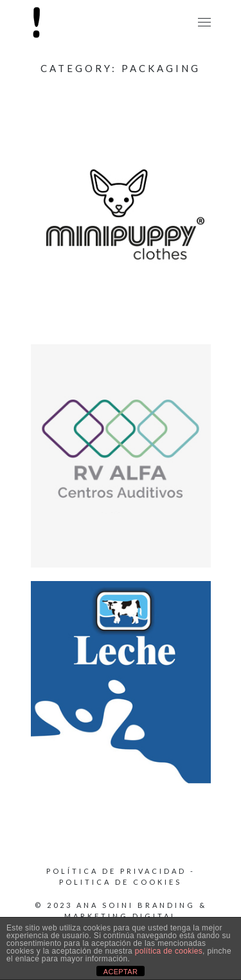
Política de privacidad (116, 871)
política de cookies (169, 951)
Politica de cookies (121, 882)
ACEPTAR (121, 972)
